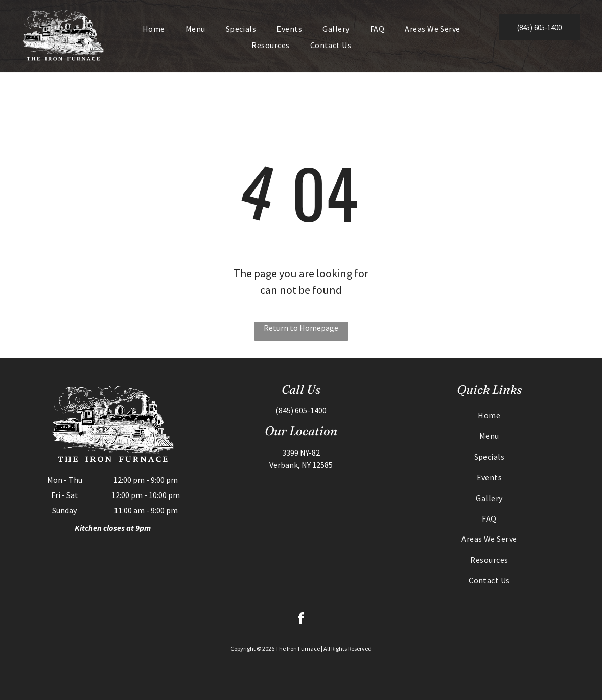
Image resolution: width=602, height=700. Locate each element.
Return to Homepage (301, 328)
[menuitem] (154, 29)
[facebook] (301, 620)
